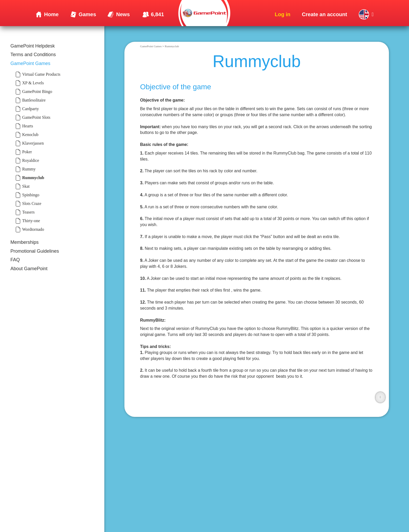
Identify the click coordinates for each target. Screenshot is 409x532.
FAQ (15, 260)
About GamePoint (29, 269)
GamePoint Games (30, 63)
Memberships (25, 242)
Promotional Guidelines (35, 251)
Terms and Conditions (33, 55)
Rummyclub (172, 46)
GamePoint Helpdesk (33, 46)
